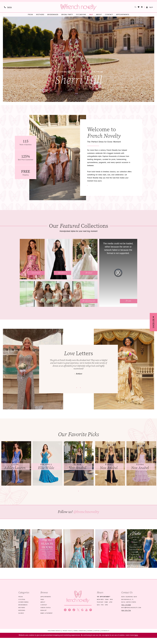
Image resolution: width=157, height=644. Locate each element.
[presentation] (16, 465)
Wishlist (44, 616)
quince (21, 619)
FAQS (42, 605)
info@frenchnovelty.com (131, 613)
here (136, 641)
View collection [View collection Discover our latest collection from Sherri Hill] (79, 87)
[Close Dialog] (3, 641)
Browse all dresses (79, 495)
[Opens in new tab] (15, 554)
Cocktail (22, 605)
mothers (22, 613)
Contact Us (100, 187)
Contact (44, 611)
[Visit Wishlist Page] (139, 9)
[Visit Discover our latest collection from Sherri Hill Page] (79, 61)
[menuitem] (8, 9)
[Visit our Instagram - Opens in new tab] (65, 619)
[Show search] (135, 9)
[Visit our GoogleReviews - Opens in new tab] (82, 619)
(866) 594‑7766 (126, 616)
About (43, 608)
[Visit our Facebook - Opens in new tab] (69, 619)
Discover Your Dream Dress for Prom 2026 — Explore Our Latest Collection (78, 2)
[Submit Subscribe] (89, 613)
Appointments (46, 602)
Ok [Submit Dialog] (153, 641)
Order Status (46, 613)
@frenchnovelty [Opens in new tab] (86, 518)
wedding (22, 616)
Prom (20, 602)
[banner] (78, 9)
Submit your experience (61, 389)
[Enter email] (78, 613)
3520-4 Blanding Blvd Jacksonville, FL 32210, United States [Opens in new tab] (129, 605)
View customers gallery (96, 389)
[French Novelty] (78, 603)
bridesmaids (23, 611)
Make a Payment (46, 619)
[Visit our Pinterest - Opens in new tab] (91, 619)
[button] (142, 9)
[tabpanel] (79, 61)
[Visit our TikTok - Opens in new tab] (74, 619)
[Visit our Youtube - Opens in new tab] (86, 619)
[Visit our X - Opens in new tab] (78, 619)
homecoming (23, 608)
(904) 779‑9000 (126, 611)
